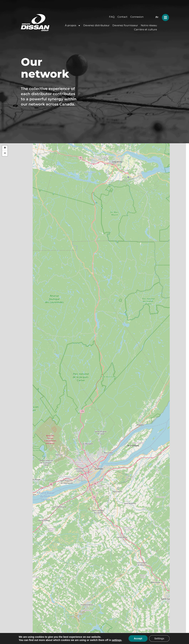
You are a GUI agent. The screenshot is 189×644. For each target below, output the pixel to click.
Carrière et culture (145, 29)
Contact (122, 17)
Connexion (137, 17)
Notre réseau (149, 25)
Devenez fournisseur (125, 25)
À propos (73, 25)
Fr (157, 17)
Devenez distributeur (96, 25)
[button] (5, 148)
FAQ (112, 17)
